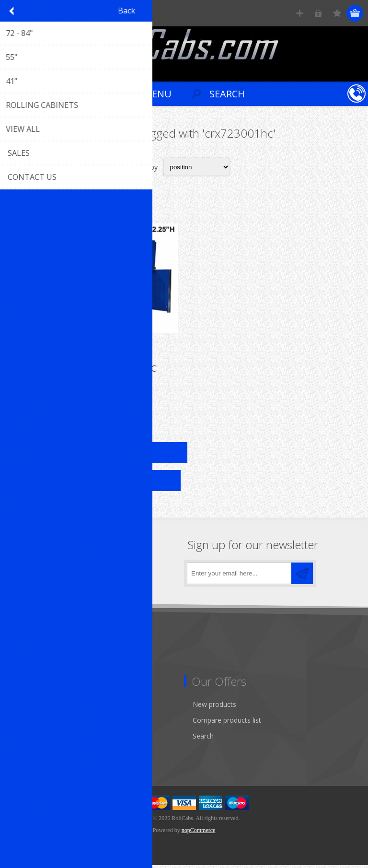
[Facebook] (18, 573)
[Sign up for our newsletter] (239, 576)
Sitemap (26, 661)
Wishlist (25, 755)
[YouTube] (71, 573)
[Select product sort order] (197, 167)
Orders (24, 739)
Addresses (29, 723)
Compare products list (227, 723)
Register (300, 13)
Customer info (36, 707)
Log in (318, 13)
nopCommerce (199, 833)
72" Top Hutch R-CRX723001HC (95, 371)
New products (214, 707)
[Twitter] (44, 573)
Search (203, 739)
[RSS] (97, 573)
